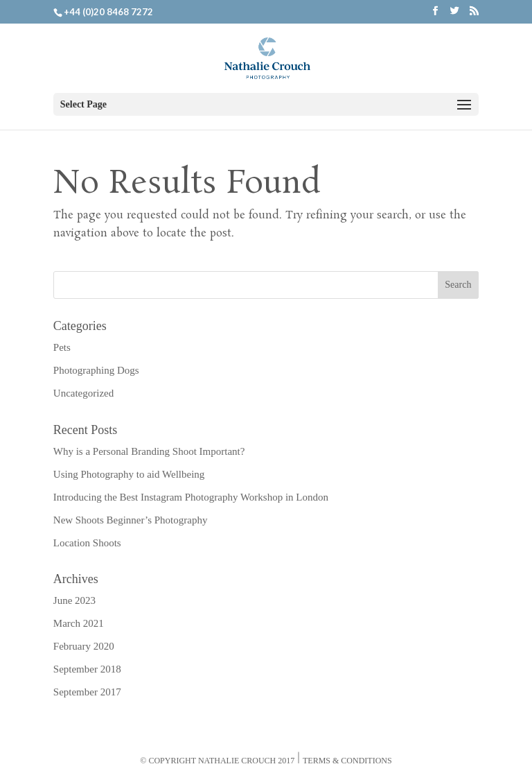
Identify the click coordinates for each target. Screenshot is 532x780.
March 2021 (79, 623)
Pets (62, 347)
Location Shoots (87, 543)
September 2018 (87, 669)
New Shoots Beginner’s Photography (131, 520)
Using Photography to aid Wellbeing (129, 474)
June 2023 (74, 600)
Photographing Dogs (96, 370)
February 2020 (84, 646)
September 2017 (87, 692)
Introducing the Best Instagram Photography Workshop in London (191, 497)
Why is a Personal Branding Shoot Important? (149, 451)
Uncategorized (83, 393)
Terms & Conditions (347, 761)
